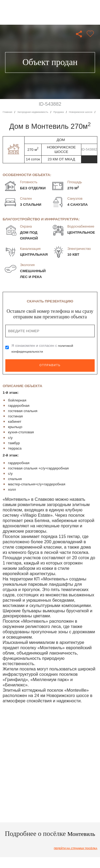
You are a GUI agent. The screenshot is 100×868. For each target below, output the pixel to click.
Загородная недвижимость (37, 112)
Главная (8, 112)
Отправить (50, 365)
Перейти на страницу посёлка (72, 857)
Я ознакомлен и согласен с (43, 349)
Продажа (66, 112)
